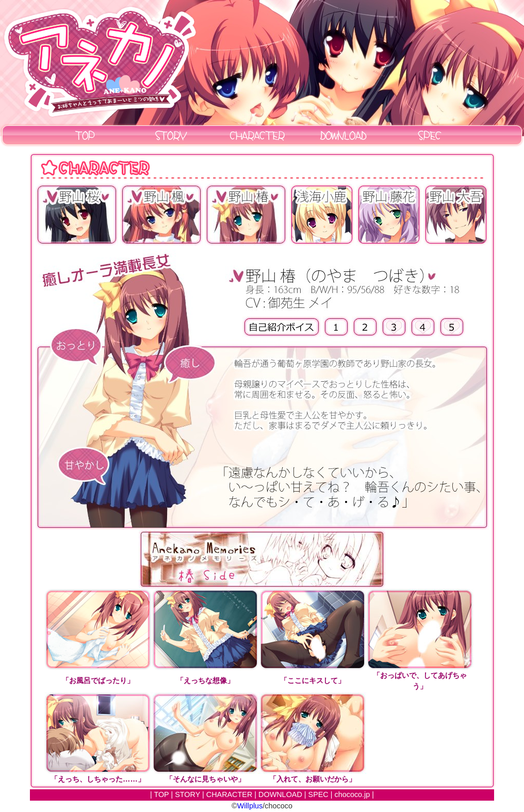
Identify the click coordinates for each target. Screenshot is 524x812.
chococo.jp (353, 794)
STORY (187, 794)
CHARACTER (230, 794)
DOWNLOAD (280, 794)
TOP (161, 794)
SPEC (318, 794)
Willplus (250, 806)
